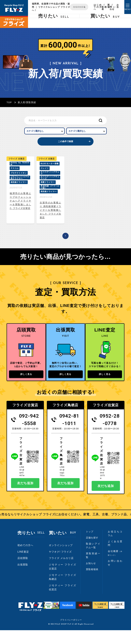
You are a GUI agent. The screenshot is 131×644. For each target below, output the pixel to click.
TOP (9, 102)
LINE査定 (23, 566)
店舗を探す (92, 551)
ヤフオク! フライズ (60, 566)
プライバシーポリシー (71, 634)
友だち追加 (25, 497)
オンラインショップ (61, 559)
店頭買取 (23, 572)
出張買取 (23, 578)
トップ (90, 545)
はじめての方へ (98, 7)
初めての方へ (25, 559)
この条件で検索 (65, 147)
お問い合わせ (114, 7)
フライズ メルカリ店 (61, 572)
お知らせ (91, 577)
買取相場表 (106, 7)
